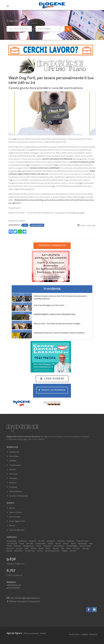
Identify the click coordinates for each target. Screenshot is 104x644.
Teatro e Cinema (16, 513)
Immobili (73, 551)
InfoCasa (13, 470)
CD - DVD (41, 541)
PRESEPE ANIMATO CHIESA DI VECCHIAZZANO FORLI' (55, 315)
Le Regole (84, 635)
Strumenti (61, 541)
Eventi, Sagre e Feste (17, 521)
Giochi (22, 544)
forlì (25, 225)
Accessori (10, 549)
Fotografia (70, 541)
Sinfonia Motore (15, 492)
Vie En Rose (18, 551)
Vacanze (56, 549)
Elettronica (22, 541)
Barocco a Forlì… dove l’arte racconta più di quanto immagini (57, 324)
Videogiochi (51, 541)
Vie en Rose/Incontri (52, 551)
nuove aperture (38, 225)
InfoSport (13, 483)
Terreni (48, 549)
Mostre (12, 526)
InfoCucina (13, 474)
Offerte (9, 546)
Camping (85, 549)
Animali (58, 544)
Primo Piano (14, 457)
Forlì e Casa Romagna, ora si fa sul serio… (50, 305)
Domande (17, 546)
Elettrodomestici (82, 541)
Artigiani (65, 551)
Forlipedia (13, 487)
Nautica (9, 551)
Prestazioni (47, 546)
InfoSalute (13, 479)
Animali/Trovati (85, 546)
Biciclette (30, 544)
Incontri (40, 551)
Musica (12, 508)
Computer (32, 541)
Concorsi (19, 549)
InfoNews (13, 461)
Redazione (93, 635)
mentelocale (14, 452)
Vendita (33, 549)
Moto (68, 549)
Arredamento (11, 541)
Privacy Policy (74, 635)
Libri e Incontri (15, 517)
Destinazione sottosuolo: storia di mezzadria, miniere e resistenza (59, 333)
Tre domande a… (16, 465)
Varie (91, 544)
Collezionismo (41, 544)
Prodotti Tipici (30, 551)
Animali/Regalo (72, 546)
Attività (41, 549)
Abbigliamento (29, 546)
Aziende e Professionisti (18, 496)
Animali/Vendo (59, 546)
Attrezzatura (82, 544)
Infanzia (66, 544)
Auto (63, 549)
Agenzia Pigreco (14, 633)
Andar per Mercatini (17, 530)
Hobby (73, 544)
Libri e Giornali (12, 544)
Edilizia (51, 544)
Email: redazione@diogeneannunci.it (23, 598)
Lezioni (39, 546)
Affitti (27, 549)
